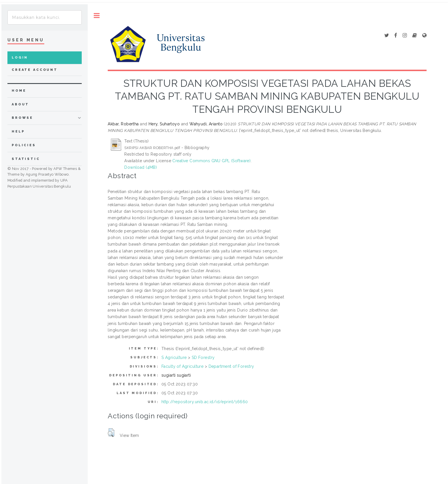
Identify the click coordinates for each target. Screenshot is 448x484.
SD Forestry (203, 358)
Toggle (97, 16)
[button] (111, 433)
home (19, 91)
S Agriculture (174, 358)
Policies (24, 145)
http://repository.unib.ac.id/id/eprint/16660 (205, 402)
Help (18, 131)
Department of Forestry (231, 366)
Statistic (26, 159)
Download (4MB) (141, 167)
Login (20, 58)
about (20, 104)
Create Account (35, 70)
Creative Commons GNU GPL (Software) (211, 161)
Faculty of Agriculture (182, 366)
